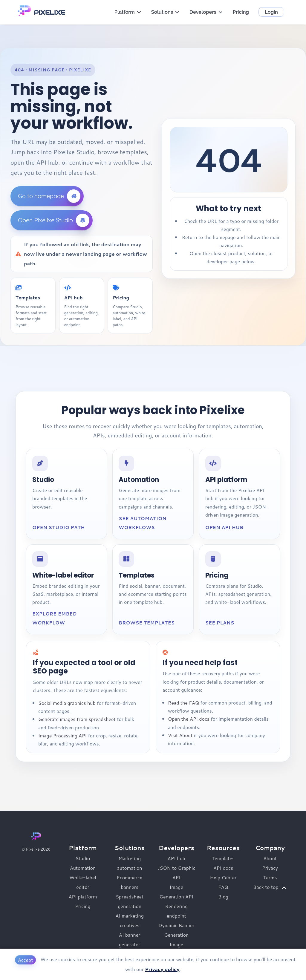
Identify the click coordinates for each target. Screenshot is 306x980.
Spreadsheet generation (130, 901)
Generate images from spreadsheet (77, 719)
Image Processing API (62, 735)
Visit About (180, 735)
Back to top (270, 887)
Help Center (223, 877)
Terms (270, 877)
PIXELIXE (49, 13)
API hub (176, 858)
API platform (83, 896)
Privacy (270, 868)
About (270, 858)
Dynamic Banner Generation (176, 930)
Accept (25, 960)
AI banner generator (130, 940)
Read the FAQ (183, 703)
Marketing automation (130, 863)
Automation (83, 868)
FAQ (223, 887)
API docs (223, 868)
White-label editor (83, 882)
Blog (223, 896)
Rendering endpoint (176, 911)
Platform (128, 12)
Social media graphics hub (67, 703)
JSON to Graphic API (176, 873)
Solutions (166, 12)
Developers (206, 12)
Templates (223, 858)
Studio (83, 858)
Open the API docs (189, 719)
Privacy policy (162, 969)
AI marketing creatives (130, 920)
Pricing (241, 12)
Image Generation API (177, 892)
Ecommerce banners (130, 882)
